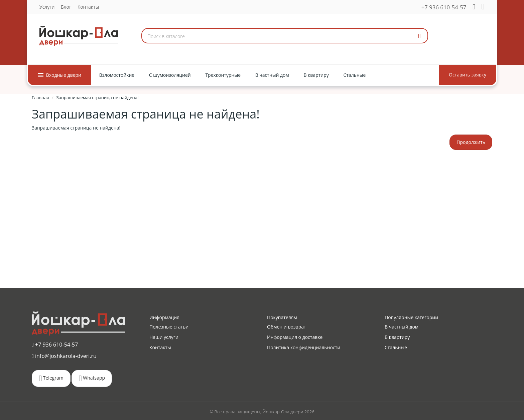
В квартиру (397, 337)
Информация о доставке (295, 337)
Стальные (396, 347)
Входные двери (59, 75)
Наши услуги (164, 337)
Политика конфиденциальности (304, 347)
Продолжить (471, 142)
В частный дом (402, 327)
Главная (40, 97)
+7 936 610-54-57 (444, 7)
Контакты (88, 7)
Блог (66, 7)
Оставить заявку (468, 75)
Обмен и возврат (287, 327)
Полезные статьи (169, 327)
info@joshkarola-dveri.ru (64, 356)
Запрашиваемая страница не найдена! (97, 97)
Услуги (47, 7)
